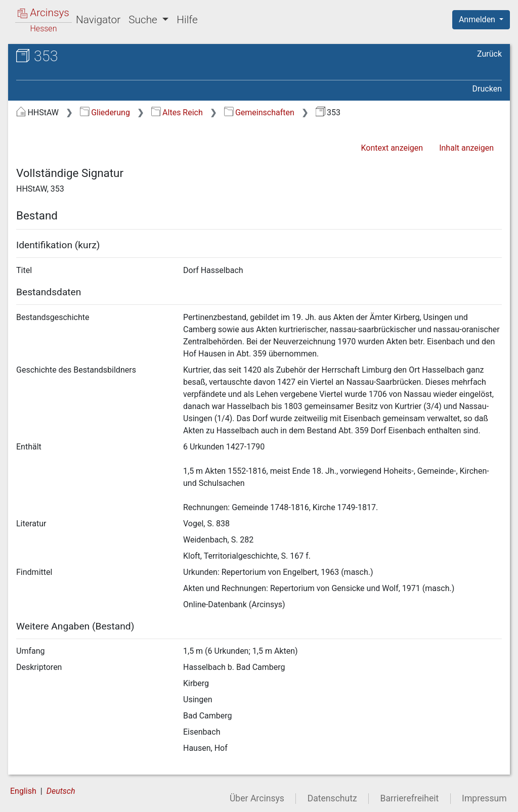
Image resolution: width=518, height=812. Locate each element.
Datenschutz (332, 798)
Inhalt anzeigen (466, 148)
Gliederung (105, 112)
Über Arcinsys (257, 798)
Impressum (484, 798)
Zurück (489, 54)
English (23, 791)
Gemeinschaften (259, 112)
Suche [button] (144, 20)
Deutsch (61, 791)
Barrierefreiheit (410, 798)
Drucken (487, 89)
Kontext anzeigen (392, 148)
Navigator (98, 20)
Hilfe (187, 20)
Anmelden (478, 19)
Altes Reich (177, 112)
